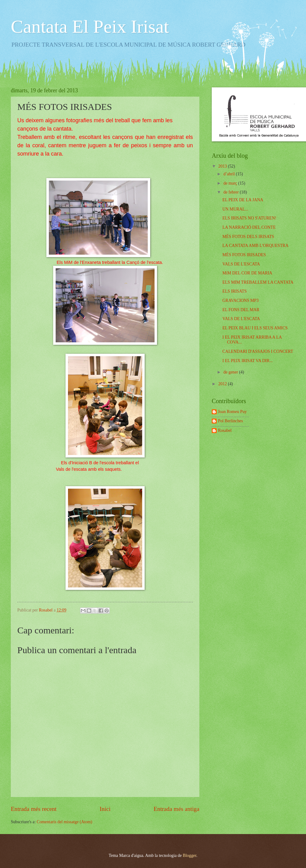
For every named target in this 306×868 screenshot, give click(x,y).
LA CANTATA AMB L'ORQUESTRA (255, 246)
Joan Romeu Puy (232, 412)
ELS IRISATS (234, 291)
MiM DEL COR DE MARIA (247, 273)
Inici (105, 809)
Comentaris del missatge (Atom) (65, 822)
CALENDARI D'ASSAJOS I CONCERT (258, 351)
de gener (231, 372)
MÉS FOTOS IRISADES (244, 255)
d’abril (230, 174)
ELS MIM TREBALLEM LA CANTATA (258, 282)
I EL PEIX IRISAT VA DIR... (247, 361)
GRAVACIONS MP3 (240, 300)
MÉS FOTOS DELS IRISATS (248, 237)
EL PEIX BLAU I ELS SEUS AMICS (255, 328)
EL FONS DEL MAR (241, 310)
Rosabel (225, 430)
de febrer (232, 192)
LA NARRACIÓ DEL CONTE (249, 227)
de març (231, 183)
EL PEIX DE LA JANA (243, 200)
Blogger (189, 855)
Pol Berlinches (230, 421)
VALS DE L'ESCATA (241, 264)
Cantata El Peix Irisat (90, 27)
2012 (223, 384)
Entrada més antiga (176, 809)
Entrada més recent (34, 809)
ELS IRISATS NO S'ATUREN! (249, 218)
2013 (223, 166)
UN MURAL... (235, 209)
